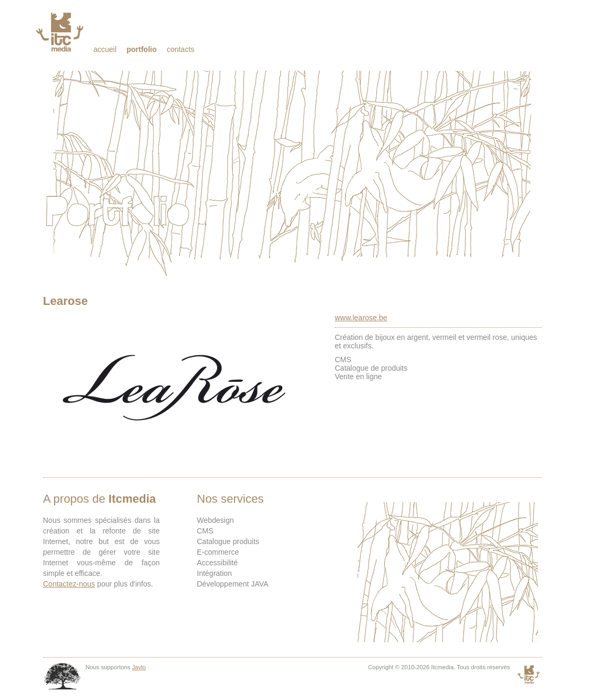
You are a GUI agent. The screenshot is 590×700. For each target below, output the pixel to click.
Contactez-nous (69, 584)
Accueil (105, 49)
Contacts (180, 49)
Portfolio (141, 49)
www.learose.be (361, 318)
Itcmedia (61, 32)
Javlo (139, 667)
